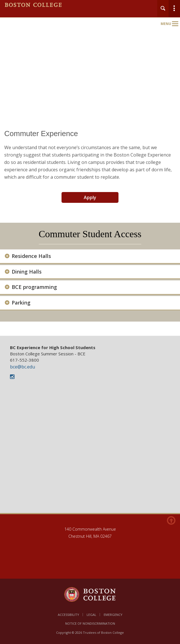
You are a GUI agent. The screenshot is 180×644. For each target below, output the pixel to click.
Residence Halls (31, 256)
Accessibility (68, 615)
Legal (91, 615)
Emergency (113, 615)
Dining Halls (27, 272)
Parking (21, 303)
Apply (90, 197)
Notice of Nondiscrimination (90, 623)
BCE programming (34, 287)
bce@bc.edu (22, 367)
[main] (90, 228)
